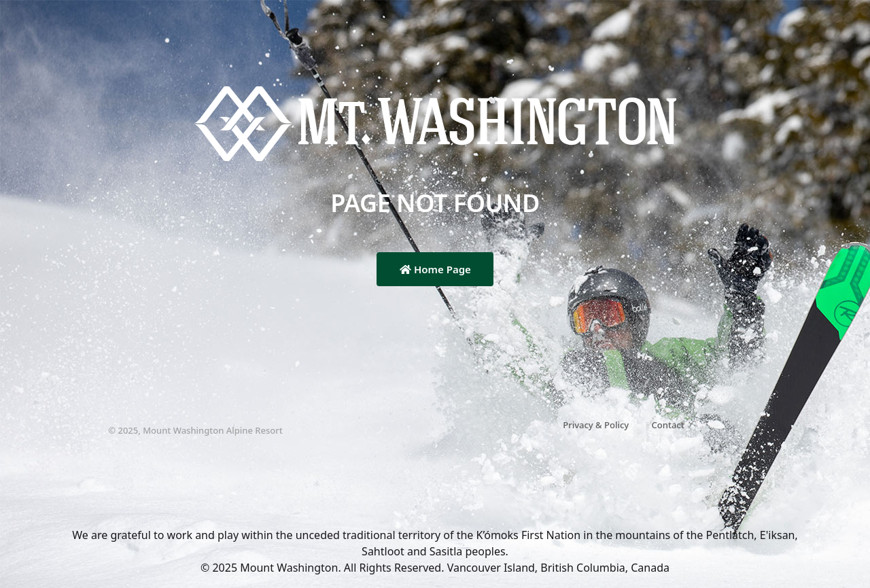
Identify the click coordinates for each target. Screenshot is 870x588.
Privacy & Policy (596, 425)
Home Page (435, 269)
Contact (668, 425)
